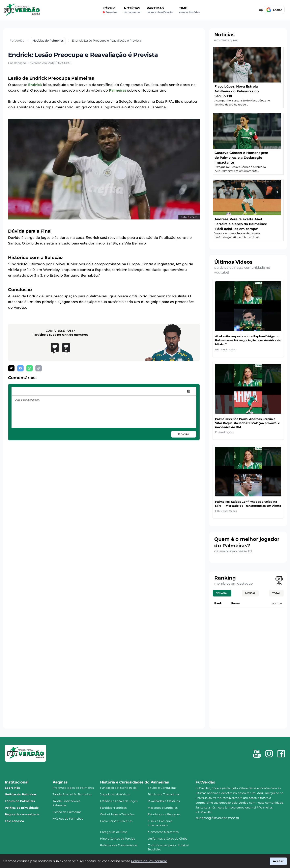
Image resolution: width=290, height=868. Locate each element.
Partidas (160, 10)
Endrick (35, 85)
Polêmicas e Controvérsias (119, 845)
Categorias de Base (114, 832)
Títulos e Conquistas (162, 788)
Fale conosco (14, 821)
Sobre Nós (12, 788)
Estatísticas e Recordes (164, 814)
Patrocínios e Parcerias (116, 821)
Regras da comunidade (22, 814)
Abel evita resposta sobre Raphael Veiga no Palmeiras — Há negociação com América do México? (248, 340)
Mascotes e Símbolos (163, 808)
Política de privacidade (22, 808)
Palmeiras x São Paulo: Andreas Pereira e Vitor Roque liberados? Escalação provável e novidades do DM (248, 423)
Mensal (250, 593)
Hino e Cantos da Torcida (118, 839)
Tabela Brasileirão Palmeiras (72, 794)
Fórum (110, 10)
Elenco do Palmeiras (67, 812)
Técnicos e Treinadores (164, 794)
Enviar (184, 434)
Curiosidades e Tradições (117, 814)
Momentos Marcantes (163, 832)
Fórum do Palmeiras (20, 801)
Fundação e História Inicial (119, 788)
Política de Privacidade (149, 861)
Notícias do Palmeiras (21, 794)
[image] (189, 391)
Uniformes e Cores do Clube (168, 839)
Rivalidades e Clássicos (164, 801)
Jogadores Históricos (115, 794)
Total (276, 593)
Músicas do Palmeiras (68, 819)
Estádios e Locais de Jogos (119, 801)
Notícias (132, 10)
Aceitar (278, 861)
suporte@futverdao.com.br (217, 818)
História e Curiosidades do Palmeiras (135, 782)
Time (189, 10)
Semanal (222, 593)
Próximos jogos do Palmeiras (73, 788)
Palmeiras (118, 90)
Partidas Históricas (113, 808)
